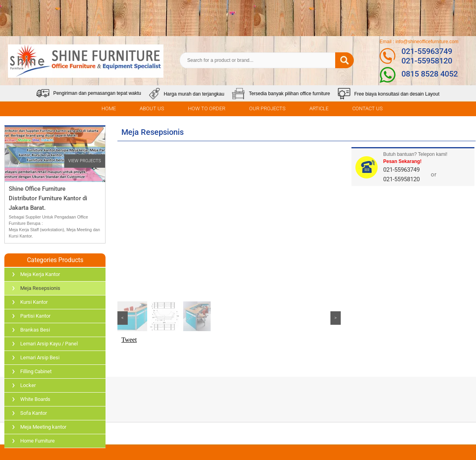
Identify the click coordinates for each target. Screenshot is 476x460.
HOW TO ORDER (207, 108)
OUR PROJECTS (267, 108)
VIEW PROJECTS (85, 161)
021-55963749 (427, 51)
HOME (109, 108)
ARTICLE (319, 108)
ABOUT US (152, 108)
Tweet (129, 340)
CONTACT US (368, 108)
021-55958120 (427, 61)
